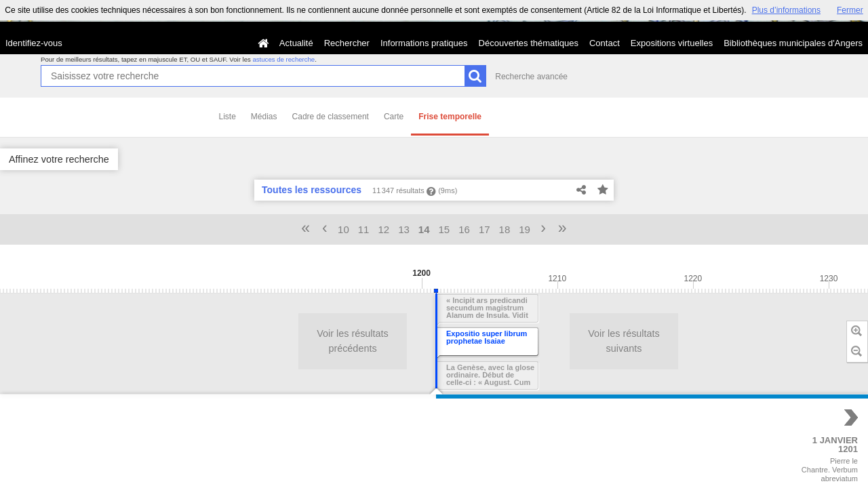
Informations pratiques (424, 43)
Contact (605, 43)
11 (364, 229)
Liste (228, 117)
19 (525, 229)
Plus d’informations (786, 10)
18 (505, 229)
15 (445, 229)
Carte (394, 117)
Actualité (296, 43)
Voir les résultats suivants (617, 341)
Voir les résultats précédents (346, 341)
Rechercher (347, 43)
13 (404, 229)
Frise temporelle (450, 117)
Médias (264, 117)
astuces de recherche (283, 59)
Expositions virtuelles (672, 43)
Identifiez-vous (34, 43)
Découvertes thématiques (529, 43)
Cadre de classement (331, 117)
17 (485, 229)
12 (383, 229)
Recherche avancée (531, 77)
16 (464, 229)
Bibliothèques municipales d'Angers (793, 43)
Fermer (850, 10)
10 (343, 229)
